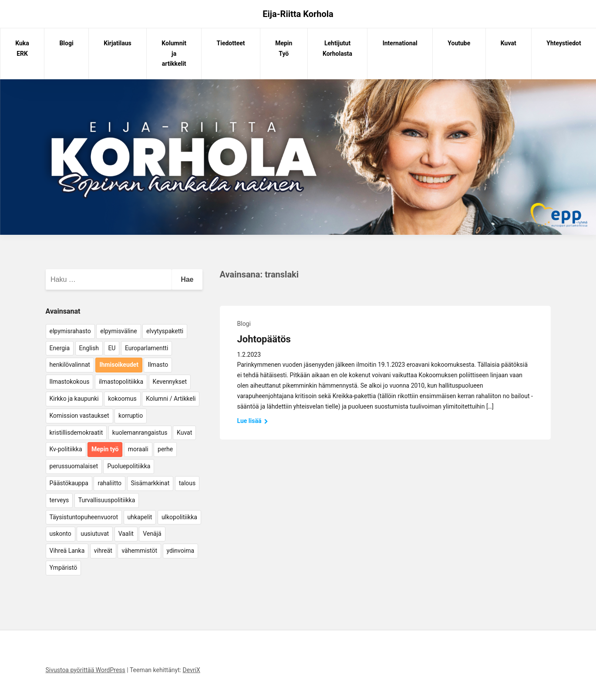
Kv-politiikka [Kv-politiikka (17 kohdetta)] (66, 449)
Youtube (459, 43)
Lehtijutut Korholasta (337, 48)
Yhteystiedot (564, 43)
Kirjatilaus (118, 43)
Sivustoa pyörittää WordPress (86, 670)
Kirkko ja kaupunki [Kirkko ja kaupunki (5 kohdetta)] (74, 399)
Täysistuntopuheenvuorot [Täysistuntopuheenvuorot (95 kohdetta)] (84, 517)
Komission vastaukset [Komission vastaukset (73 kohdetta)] (79, 416)
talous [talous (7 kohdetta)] (187, 483)
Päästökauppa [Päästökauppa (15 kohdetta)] (69, 483)
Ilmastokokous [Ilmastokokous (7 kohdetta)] (70, 382)
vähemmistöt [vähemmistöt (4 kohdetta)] (139, 551)
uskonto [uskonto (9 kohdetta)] (61, 534)
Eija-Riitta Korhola (298, 14)
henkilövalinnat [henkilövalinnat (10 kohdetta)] (70, 365)
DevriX (192, 670)
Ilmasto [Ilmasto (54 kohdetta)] (158, 365)
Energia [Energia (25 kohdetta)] (60, 348)
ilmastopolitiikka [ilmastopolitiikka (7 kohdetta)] (121, 382)
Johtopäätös (264, 339)
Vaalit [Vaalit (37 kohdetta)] (126, 534)
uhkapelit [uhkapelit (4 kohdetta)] (140, 517)
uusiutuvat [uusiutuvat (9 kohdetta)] (95, 534)
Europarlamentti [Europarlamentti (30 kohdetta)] (146, 348)
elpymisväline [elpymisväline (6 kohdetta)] (118, 331)
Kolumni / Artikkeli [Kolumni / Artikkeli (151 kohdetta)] (171, 399)
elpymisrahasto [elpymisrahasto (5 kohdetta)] (70, 331)
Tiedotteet (231, 43)
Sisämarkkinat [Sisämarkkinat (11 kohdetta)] (150, 483)
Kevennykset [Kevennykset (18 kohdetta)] (170, 382)
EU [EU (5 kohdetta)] (112, 348)
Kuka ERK (22, 48)
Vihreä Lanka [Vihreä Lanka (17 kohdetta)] (67, 551)
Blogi (66, 43)
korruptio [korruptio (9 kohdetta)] (131, 416)
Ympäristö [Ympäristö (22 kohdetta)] (64, 568)
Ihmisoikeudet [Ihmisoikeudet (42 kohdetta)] (119, 365)
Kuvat (508, 43)
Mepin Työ (284, 48)
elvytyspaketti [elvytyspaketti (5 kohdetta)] (165, 331)
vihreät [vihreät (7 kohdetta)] (103, 551)
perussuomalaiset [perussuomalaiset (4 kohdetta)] (74, 466)
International (400, 43)
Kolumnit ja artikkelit (174, 54)
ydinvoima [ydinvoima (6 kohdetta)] (181, 551)
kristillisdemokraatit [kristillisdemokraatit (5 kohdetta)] (76, 433)
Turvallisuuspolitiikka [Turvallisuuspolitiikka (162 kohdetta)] (107, 500)
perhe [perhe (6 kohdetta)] (165, 449)
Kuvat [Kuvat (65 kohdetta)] (184, 433)
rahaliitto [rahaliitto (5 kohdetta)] (109, 483)
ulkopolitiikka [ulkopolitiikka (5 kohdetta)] (179, 517)
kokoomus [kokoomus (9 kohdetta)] (122, 399)
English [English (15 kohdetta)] (89, 348)
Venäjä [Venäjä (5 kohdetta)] (152, 534)
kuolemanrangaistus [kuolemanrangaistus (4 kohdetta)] (140, 433)
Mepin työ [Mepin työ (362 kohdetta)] (105, 449)
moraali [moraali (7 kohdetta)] (138, 449)
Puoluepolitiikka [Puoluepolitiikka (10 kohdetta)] (129, 466)
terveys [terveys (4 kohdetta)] (59, 500)
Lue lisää (253, 421)
